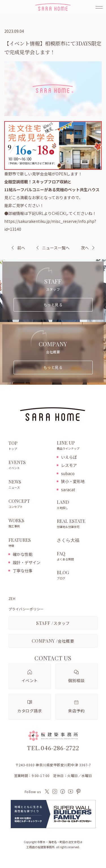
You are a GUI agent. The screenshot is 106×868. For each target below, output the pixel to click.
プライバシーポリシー (26, 609)
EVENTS (30, 465)
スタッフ (53, 623)
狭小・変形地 (73, 481)
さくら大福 (68, 540)
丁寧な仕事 (23, 571)
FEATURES (30, 543)
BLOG (77, 575)
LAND (77, 505)
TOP (30, 446)
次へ (85, 248)
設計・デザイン (27, 562)
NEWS (30, 485)
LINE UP (77, 446)
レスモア (69, 465)
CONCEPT (30, 504)
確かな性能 (23, 554)
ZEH (12, 599)
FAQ (77, 556)
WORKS (30, 523)
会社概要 (53, 641)
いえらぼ (69, 457)
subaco (68, 473)
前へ (21, 248)
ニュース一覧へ (53, 248)
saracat (68, 490)
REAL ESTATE (77, 524)
